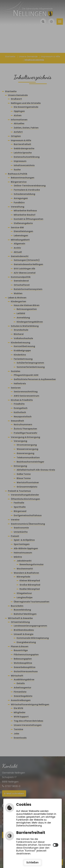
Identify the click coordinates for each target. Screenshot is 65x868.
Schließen (32, 863)
